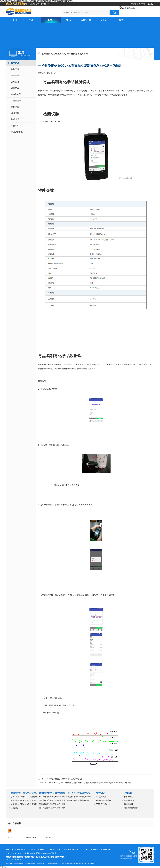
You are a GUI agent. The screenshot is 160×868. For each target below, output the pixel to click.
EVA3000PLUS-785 (52, 122)
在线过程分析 (17, 132)
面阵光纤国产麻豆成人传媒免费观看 (52, 801)
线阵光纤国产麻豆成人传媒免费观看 (52, 797)
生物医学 (15, 126)
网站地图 (3, 867)
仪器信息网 (48, 838)
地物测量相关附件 (131, 808)
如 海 (123, 20)
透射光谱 (15, 88)
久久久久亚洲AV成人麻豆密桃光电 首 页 (66, 54)
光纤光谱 (15, 82)
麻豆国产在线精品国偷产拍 (79, 793)
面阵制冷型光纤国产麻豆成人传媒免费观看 (52, 808)
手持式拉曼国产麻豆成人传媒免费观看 (24, 797)
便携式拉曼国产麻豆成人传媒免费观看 (24, 801)
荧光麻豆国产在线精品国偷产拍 (80, 797)
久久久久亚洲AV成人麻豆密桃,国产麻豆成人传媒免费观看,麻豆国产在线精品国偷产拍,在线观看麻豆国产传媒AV (37, 1)
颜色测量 (15, 107)
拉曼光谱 (15, 63)
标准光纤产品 (101, 797)
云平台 (105, 20)
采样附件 (128, 793)
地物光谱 (15, 69)
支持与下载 (88, 20)
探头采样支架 (129, 800)
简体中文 (142, 4)
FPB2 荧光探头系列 (103, 804)
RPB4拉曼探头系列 (103, 800)
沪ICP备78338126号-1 (14, 860)
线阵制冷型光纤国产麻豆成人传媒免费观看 (52, 804)
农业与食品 (16, 94)
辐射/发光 (15, 119)
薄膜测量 (15, 113)
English (151, 4)
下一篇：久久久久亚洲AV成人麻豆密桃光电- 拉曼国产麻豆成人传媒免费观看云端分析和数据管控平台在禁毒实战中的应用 (85, 783)
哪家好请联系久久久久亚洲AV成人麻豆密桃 (80, 864)
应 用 (51, 20)
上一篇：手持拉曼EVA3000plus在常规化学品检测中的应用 (61, 779)
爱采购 (10, 838)
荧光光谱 (15, 75)
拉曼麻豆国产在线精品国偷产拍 (80, 800)
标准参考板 (128, 797)
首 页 (15, 20)
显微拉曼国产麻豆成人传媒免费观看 (24, 804)
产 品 (32, 20)
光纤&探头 (101, 793)
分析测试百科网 (31, 838)
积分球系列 (128, 804)
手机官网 (132, 4)
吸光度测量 (16, 101)
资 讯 (70, 20)
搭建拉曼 (14, 808)
